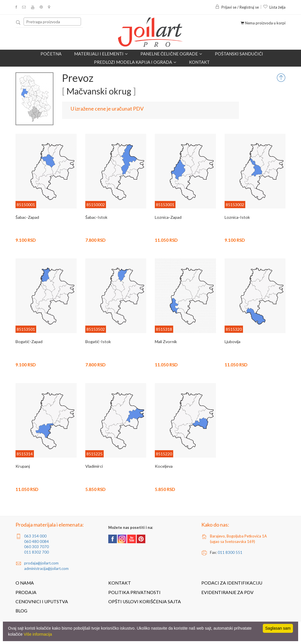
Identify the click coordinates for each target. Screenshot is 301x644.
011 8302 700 (36, 552)
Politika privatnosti (134, 592)
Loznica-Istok (237, 217)
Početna (51, 54)
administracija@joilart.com (46, 568)
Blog (21, 611)
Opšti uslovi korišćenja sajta (145, 602)
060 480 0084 (36, 541)
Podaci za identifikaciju (232, 583)
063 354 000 (35, 536)
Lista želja (274, 7)
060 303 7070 (36, 547)
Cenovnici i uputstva (42, 602)
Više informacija (38, 634)
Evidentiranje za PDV (227, 592)
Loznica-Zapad (168, 217)
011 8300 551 (230, 552)
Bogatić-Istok (98, 342)
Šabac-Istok (96, 217)
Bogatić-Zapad (29, 342)
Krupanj (23, 466)
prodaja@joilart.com (41, 563)
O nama (25, 583)
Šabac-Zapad (27, 217)
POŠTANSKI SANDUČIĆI (239, 54)
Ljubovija (232, 342)
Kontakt (199, 62)
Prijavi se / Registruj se (237, 7)
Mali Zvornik (166, 342)
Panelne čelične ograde (171, 54)
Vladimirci (94, 466)
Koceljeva (164, 466)
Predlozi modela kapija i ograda (135, 62)
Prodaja (26, 592)
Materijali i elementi (101, 54)
